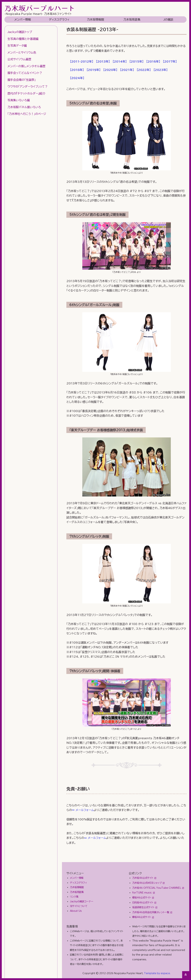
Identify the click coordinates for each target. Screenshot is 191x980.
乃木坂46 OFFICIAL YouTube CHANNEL (157, 888)
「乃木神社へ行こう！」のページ (27, 114)
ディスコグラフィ (59, 20)
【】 (82, 62)
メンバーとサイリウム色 (22, 52)
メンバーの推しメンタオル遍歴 (26, 66)
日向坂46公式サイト (143, 903)
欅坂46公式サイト (142, 917)
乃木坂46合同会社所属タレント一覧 (151, 912)
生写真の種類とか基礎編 (23, 39)
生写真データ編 (17, 46)
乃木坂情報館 (95, 20)
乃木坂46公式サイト (143, 878)
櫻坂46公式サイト (142, 898)
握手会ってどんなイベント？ (25, 73)
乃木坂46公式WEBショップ (147, 883)
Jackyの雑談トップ (20, 32)
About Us (76, 911)
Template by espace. (157, 973)
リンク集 (74, 897)
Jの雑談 (168, 20)
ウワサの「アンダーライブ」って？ (28, 87)
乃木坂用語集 (132, 20)
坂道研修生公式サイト (143, 907)
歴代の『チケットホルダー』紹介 (26, 93)
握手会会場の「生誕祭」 (22, 80)
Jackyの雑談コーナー (82, 901)
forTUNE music (142, 893)
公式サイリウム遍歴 (19, 59)
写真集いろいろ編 (19, 100)
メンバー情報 (23, 20)
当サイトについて (79, 906)
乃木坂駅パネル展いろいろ (24, 107)
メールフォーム (85, 810)
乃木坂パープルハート (40, 8)
